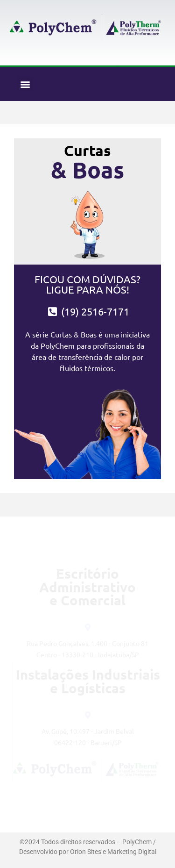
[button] (25, 84)
